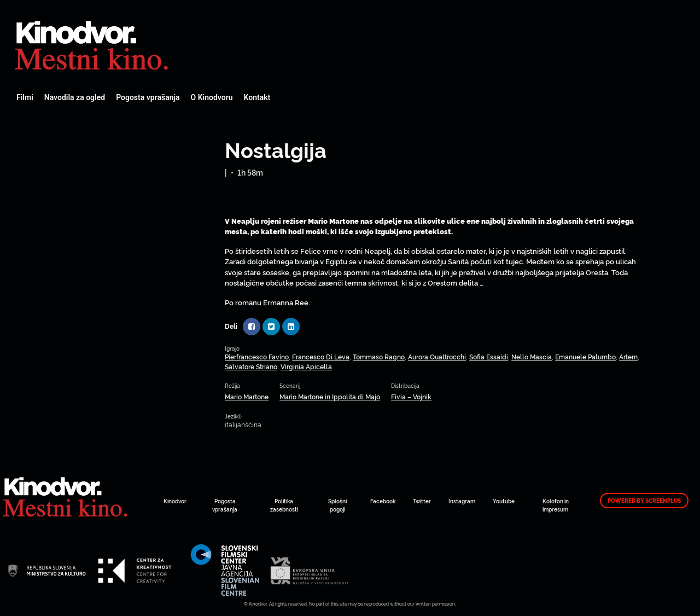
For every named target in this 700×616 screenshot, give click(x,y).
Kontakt (257, 97)
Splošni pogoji (337, 505)
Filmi (25, 97)
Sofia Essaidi (489, 356)
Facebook (383, 501)
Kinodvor (175, 501)
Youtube (504, 501)
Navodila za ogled (75, 97)
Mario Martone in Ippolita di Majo (330, 396)
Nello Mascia (532, 356)
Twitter (422, 501)
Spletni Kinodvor (93, 44)
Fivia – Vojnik (411, 396)
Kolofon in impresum (556, 505)
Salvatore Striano (251, 366)
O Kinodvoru (212, 97)
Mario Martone (247, 396)
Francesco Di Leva (321, 356)
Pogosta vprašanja (148, 97)
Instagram (462, 501)
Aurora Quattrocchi (437, 356)
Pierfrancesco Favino (257, 356)
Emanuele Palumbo (585, 356)
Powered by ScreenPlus (644, 501)
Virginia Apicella (306, 366)
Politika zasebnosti (284, 505)
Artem (628, 356)
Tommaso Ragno (379, 356)
